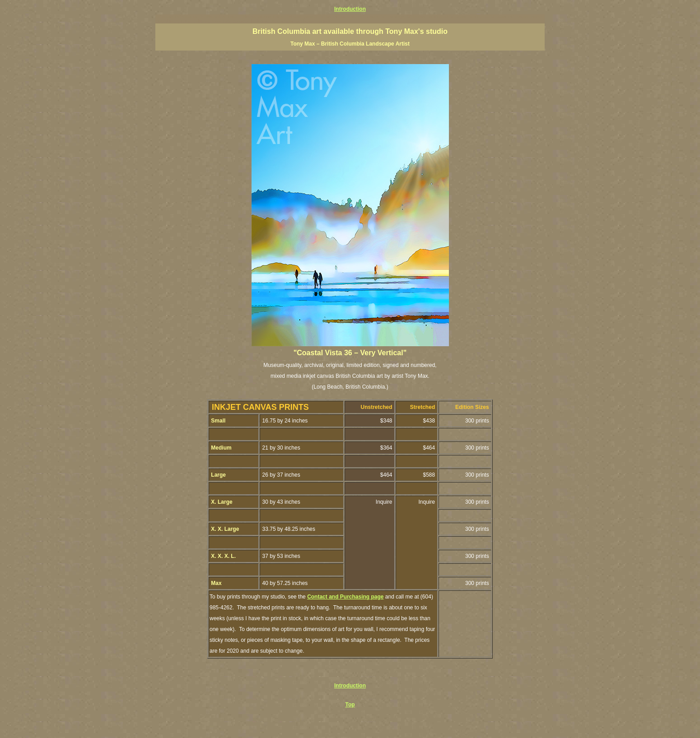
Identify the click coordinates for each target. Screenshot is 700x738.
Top (350, 705)
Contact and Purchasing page (345, 597)
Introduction (350, 9)
